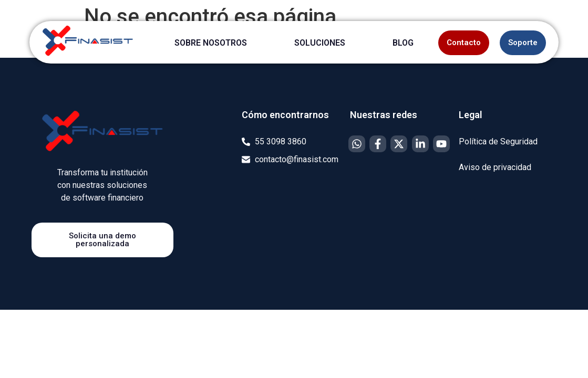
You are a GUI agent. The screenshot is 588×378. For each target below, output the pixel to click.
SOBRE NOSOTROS (211, 43)
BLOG (403, 43)
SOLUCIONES (320, 43)
